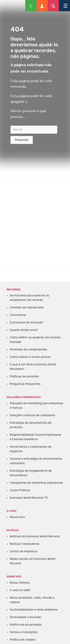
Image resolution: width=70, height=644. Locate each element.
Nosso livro (17, 517)
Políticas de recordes (24, 376)
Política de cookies (23, 640)
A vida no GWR (20, 590)
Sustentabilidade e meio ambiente (34, 610)
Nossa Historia (20, 583)
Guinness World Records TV (29, 498)
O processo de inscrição (26, 322)
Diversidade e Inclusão (25, 617)
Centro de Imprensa (24, 551)
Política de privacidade (26, 625)
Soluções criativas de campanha (32, 415)
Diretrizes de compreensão (28, 349)
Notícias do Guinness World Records (35, 536)
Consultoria (18, 315)
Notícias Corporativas (25, 544)
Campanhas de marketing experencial (36, 483)
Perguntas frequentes (25, 384)
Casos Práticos (20, 490)
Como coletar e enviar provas (30, 357)
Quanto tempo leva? (24, 330)
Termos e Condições (24, 632)
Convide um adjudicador (27, 307)
